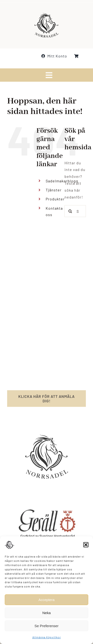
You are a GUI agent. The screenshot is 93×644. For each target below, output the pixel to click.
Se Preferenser (46, 626)
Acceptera (47, 600)
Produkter (55, 199)
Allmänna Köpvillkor (47, 637)
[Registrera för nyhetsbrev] (46, 400)
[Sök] (70, 211)
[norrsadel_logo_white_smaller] (46, 14)
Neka (46, 613)
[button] (86, 545)
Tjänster (54, 190)
